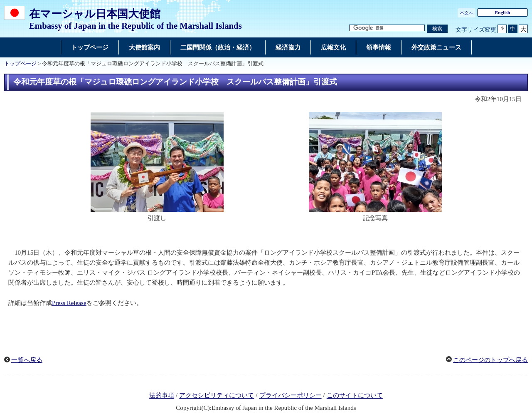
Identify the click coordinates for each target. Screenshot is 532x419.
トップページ (20, 64)
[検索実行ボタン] (437, 29)
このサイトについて (355, 396)
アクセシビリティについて (217, 396)
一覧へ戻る (27, 360)
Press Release (69, 303)
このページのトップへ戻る (490, 360)
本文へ (467, 13)
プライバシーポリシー (291, 396)
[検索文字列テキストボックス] (387, 28)
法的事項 (162, 396)
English (503, 12)
